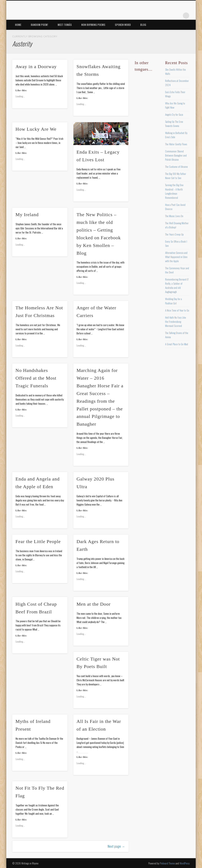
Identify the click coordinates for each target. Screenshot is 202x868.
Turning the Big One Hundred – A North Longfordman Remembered (174, 191)
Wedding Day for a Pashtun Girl (173, 301)
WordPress (185, 863)
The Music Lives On (174, 216)
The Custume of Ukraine (176, 167)
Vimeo (170, 16)
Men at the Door (94, 604)
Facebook (146, 16)
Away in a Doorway (36, 67)
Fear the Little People (38, 541)
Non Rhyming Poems (93, 25)
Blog (143, 25)
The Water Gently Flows (176, 144)
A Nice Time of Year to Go (177, 310)
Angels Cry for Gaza (174, 114)
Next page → (116, 846)
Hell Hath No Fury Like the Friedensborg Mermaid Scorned (176, 322)
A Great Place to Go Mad (177, 344)
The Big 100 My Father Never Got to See (176, 176)
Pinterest (162, 16)
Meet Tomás (65, 25)
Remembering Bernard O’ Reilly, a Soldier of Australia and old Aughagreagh (177, 286)
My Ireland (27, 215)
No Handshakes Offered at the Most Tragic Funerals (36, 378)
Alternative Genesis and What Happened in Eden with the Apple (176, 257)
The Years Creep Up (174, 234)
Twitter (154, 16)
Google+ (178, 16)
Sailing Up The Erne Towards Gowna (174, 124)
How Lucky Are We (36, 129)
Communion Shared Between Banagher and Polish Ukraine (176, 155)
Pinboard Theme (167, 863)
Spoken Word (123, 25)
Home (18, 25)
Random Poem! (39, 25)
